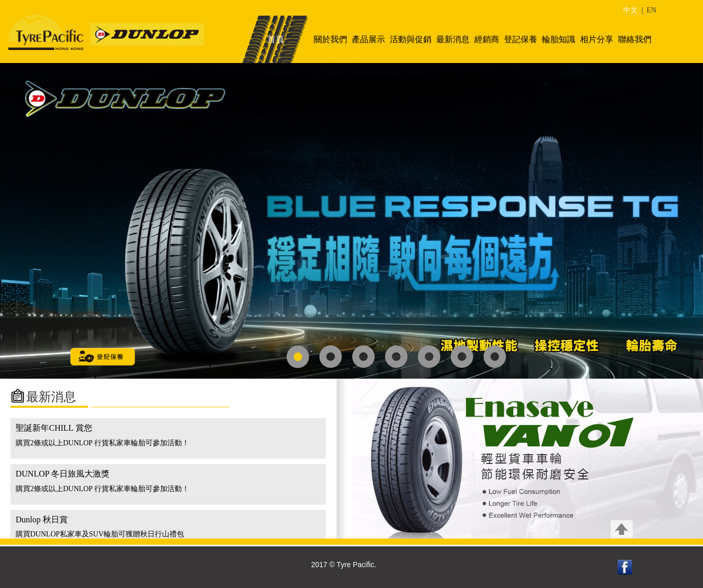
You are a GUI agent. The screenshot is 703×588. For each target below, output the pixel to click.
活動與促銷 (411, 39)
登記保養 (521, 39)
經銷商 (487, 39)
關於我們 (330, 39)
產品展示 (368, 39)
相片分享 (597, 39)
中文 (631, 10)
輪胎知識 (559, 39)
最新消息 (453, 39)
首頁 (276, 39)
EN (652, 10)
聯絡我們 (635, 39)
